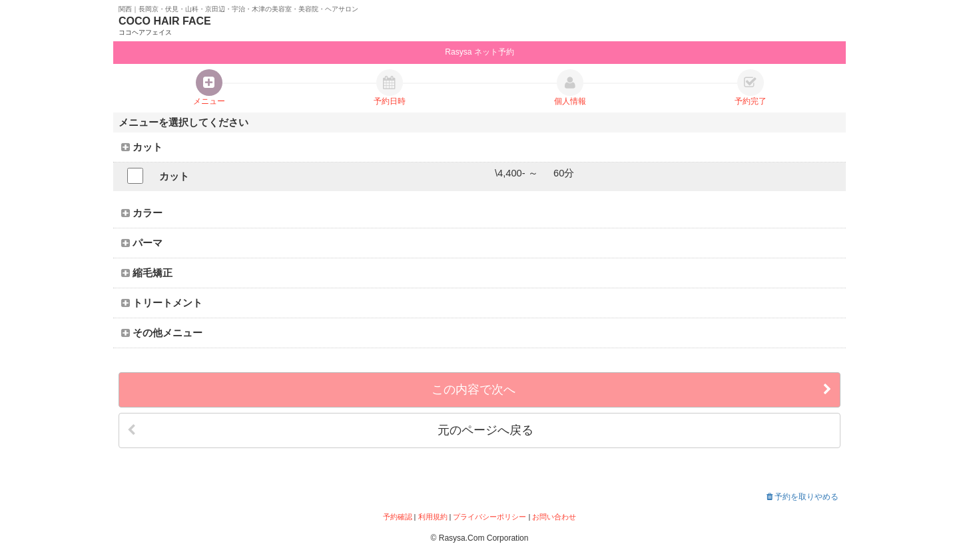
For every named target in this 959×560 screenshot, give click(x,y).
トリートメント (162, 303)
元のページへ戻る (330, 430)
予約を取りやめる (802, 497)
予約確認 (398, 517)
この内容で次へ (632, 390)
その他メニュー (162, 333)
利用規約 (433, 517)
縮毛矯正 (147, 273)
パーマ (142, 243)
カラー (142, 213)
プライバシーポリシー (489, 517)
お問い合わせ (554, 517)
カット (142, 147)
